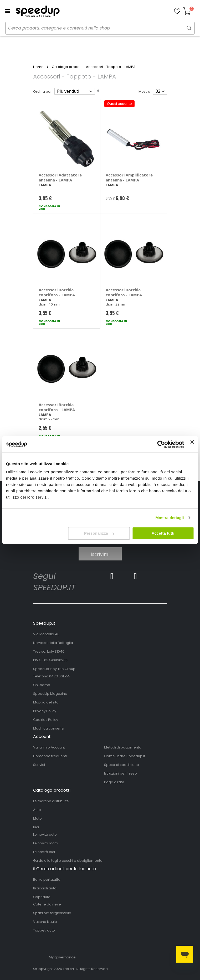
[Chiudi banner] (192, 444)
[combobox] (100, 28)
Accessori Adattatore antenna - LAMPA (60, 177)
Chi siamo (42, 685)
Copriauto (42, 897)
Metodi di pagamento (123, 747)
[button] (177, 11)
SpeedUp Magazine (50, 694)
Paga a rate (114, 782)
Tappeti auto (44, 930)
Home (38, 67)
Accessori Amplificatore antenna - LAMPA (129, 177)
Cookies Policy (46, 720)
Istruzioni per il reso (120, 773)
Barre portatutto (47, 880)
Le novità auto (45, 834)
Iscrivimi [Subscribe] (100, 554)
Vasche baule (45, 922)
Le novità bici (44, 852)
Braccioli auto (45, 888)
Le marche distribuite (51, 801)
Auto (37, 810)
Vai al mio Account (49, 747)
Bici (36, 827)
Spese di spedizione (122, 765)
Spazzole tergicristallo (52, 913)
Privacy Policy (45, 711)
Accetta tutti (163, 533)
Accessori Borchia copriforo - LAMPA (57, 292)
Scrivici (39, 765)
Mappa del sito (46, 702)
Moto (37, 818)
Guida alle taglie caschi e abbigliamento (68, 861)
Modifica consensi (49, 728)
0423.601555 (60, 676)
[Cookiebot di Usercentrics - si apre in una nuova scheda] (161, 444)
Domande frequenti (50, 756)
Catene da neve (47, 904)
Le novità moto (46, 843)
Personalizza (99, 533)
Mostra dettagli (170, 518)
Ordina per (42, 92)
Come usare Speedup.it (125, 756)
